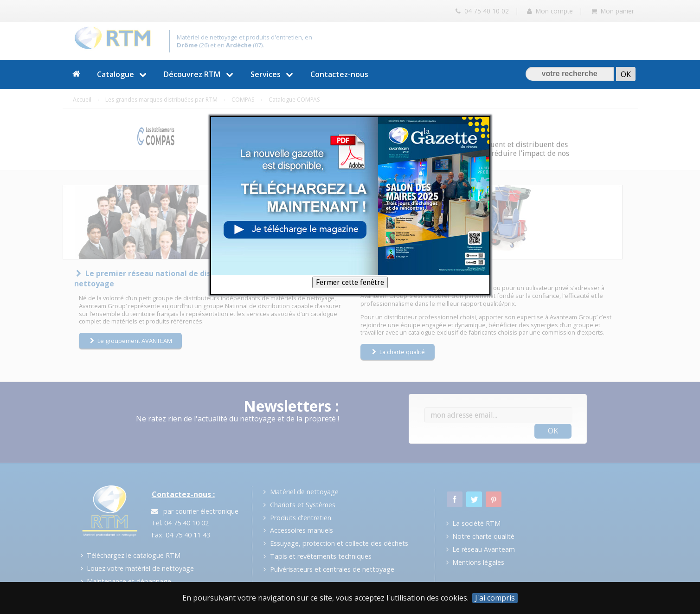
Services (273, 74)
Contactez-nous (339, 74)
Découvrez (200, 74)
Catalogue (123, 74)
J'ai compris (495, 598)
